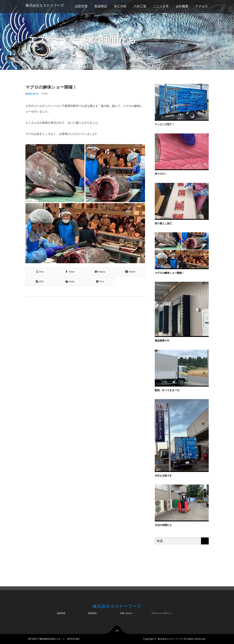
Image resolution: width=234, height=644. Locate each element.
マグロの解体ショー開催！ (169, 273)
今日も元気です (163, 476)
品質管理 (81, 6)
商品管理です (162, 341)
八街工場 (140, 6)
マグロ (44, 94)
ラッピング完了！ (165, 124)
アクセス (202, 6)
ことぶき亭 (161, 6)
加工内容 (120, 6)
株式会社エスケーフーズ (45, 5)
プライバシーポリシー (162, 613)
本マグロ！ (161, 174)
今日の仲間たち (163, 525)
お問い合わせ (126, 613)
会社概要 (182, 6)
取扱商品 (101, 6)
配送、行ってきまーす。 (168, 390)
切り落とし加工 (163, 223)
